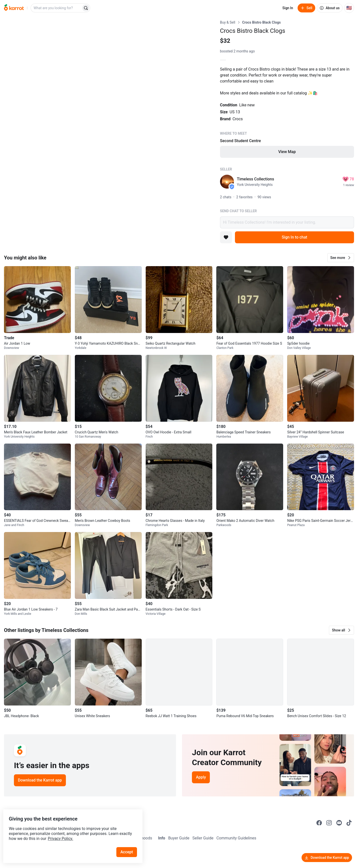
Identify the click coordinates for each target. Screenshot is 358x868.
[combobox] (56, 8)
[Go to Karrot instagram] (329, 823)
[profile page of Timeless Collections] (227, 182)
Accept (129, 843)
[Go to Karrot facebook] (319, 823)
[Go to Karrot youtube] (339, 823)
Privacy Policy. (68, 830)
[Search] (86, 8)
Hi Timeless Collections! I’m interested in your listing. (287, 222)
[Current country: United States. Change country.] (349, 8)
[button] (341, 258)
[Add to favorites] (226, 237)
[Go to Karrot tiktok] (349, 823)
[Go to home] (14, 8)
